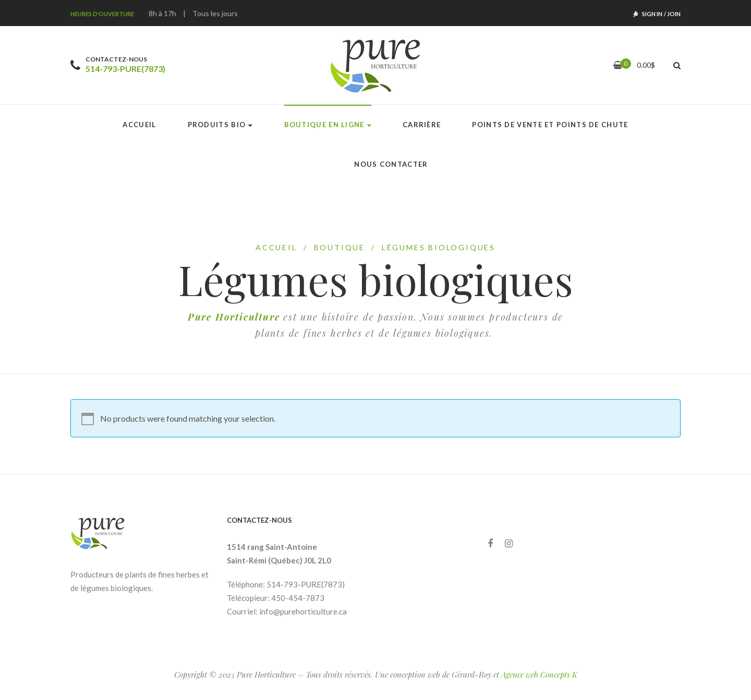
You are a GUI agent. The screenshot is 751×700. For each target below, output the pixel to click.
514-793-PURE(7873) (125, 69)
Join (674, 14)
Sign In (652, 14)
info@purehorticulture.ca (303, 611)
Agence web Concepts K (539, 674)
